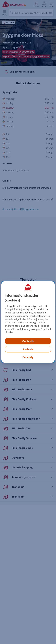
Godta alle (28, 341)
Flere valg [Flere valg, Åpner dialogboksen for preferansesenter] (28, 357)
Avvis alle (28, 349)
